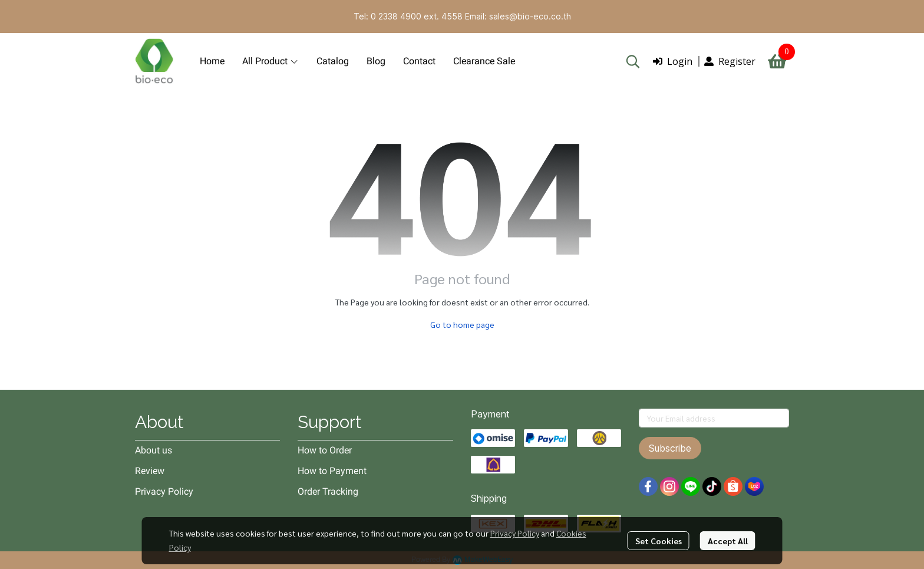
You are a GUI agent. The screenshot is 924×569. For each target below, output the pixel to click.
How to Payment (332, 471)
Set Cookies (659, 541)
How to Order (325, 450)
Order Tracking (328, 491)
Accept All (728, 541)
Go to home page (462, 324)
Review (150, 471)
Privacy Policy (515, 533)
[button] (633, 61)
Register (730, 61)
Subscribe (670, 448)
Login (673, 61)
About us (154, 450)
